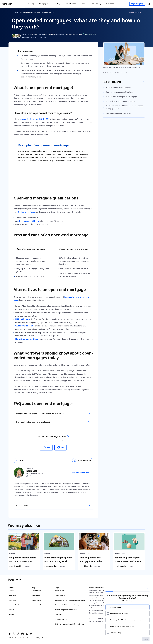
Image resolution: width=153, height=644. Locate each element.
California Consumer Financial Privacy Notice (69, 624)
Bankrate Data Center (16, 605)
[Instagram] (18, 634)
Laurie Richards (50, 34)
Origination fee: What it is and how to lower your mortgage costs (23, 561)
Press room (12, 600)
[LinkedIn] (23, 634)
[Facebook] (10, 634)
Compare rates (36, 591)
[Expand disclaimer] (143, 73)
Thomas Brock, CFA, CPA (73, 34)
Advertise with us (37, 605)
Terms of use (59, 615)
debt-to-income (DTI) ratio (28, 221)
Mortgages (15, 12)
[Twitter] (14, 634)
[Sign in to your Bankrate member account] (137, 4)
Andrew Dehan (52, 566)
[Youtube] (27, 634)
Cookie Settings (60, 595)
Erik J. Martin (121, 566)
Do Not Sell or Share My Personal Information (70, 600)
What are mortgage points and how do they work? (58, 559)
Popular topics (36, 600)
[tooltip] (68, 437)
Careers (11, 610)
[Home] (7, 4)
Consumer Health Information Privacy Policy (69, 605)
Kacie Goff (33, 34)
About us (11, 591)
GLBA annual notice (61, 619)
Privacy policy (59, 591)
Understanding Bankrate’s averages (66, 610)
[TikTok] (31, 634)
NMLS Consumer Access (122, 619)
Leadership (12, 595)
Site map (11, 615)
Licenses (58, 629)
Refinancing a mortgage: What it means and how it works (128, 561)
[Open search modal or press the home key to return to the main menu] (149, 4)
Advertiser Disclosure (135, 13)
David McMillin (17, 566)
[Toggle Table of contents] (144, 82)
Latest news (36, 595)
